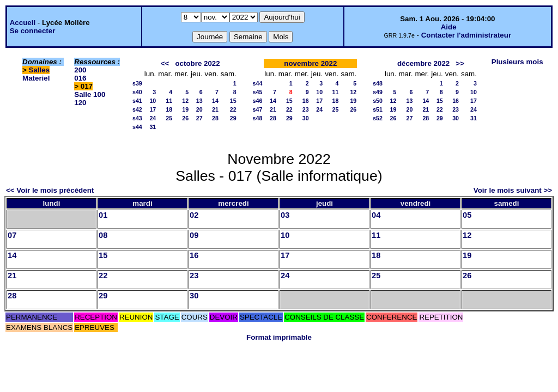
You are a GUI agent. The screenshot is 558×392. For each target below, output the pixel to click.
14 (215, 101)
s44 (137, 127)
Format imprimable (279, 337)
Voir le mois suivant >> (513, 190)
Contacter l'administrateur (466, 35)
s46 (258, 101)
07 (12, 235)
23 (306, 109)
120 (80, 103)
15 (233, 101)
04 (376, 215)
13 (199, 101)
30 (306, 118)
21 (215, 109)
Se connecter (33, 31)
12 (185, 101)
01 (103, 215)
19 (185, 109)
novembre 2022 (310, 63)
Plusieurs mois (517, 62)
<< (165, 63)
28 (215, 118)
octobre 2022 (197, 63)
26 (185, 118)
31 (153, 127)
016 (80, 78)
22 (233, 109)
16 (306, 101)
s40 (137, 92)
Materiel (36, 78)
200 (80, 70)
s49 (378, 92)
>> (460, 63)
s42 (137, 109)
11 (169, 101)
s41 (137, 101)
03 (285, 215)
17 (153, 109)
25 (169, 118)
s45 (258, 92)
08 (103, 235)
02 (194, 215)
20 (199, 109)
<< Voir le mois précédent (50, 190)
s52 (378, 118)
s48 (258, 118)
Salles (40, 70)
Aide (449, 27)
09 (194, 235)
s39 (137, 83)
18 (169, 109)
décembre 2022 (423, 63)
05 (467, 215)
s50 (378, 101)
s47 (258, 109)
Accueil (23, 23)
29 (233, 118)
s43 (137, 118)
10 (153, 101)
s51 (378, 109)
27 (199, 118)
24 (153, 118)
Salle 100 (90, 94)
